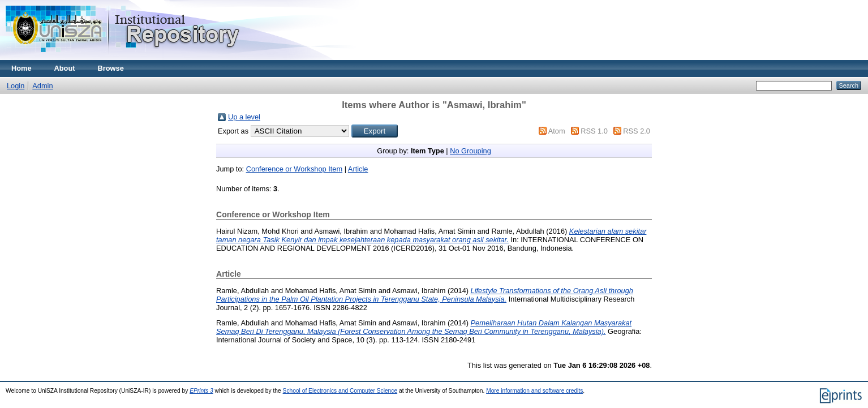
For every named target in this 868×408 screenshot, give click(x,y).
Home (22, 68)
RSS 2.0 (637, 131)
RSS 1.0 (594, 131)
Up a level (244, 117)
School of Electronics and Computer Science (340, 391)
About (65, 68)
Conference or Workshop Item (294, 169)
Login (16, 86)
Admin (42, 86)
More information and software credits (534, 391)
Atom (557, 131)
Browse (111, 68)
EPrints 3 (201, 391)
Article (358, 169)
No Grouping (470, 151)
